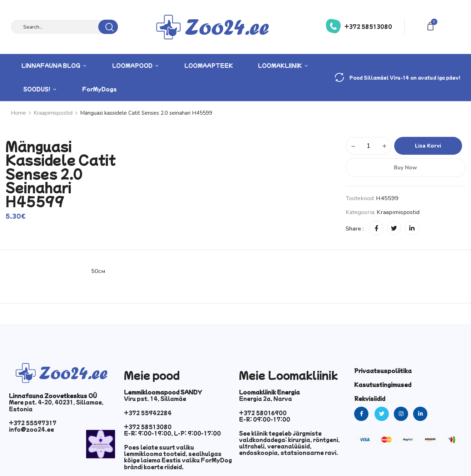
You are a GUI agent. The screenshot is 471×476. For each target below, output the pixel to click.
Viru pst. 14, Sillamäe (155, 398)
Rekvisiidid (370, 398)
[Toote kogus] (369, 146)
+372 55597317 (33, 423)
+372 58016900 (263, 413)
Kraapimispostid (398, 212)
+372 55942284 (148, 413)
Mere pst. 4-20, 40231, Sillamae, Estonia (56, 405)
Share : (355, 229)
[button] (432, 26)
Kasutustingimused (383, 385)
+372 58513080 (368, 26)
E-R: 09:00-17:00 (265, 419)
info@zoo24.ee (31, 429)
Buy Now (406, 168)
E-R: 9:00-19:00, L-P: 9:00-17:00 (172, 433)
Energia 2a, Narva (266, 398)
